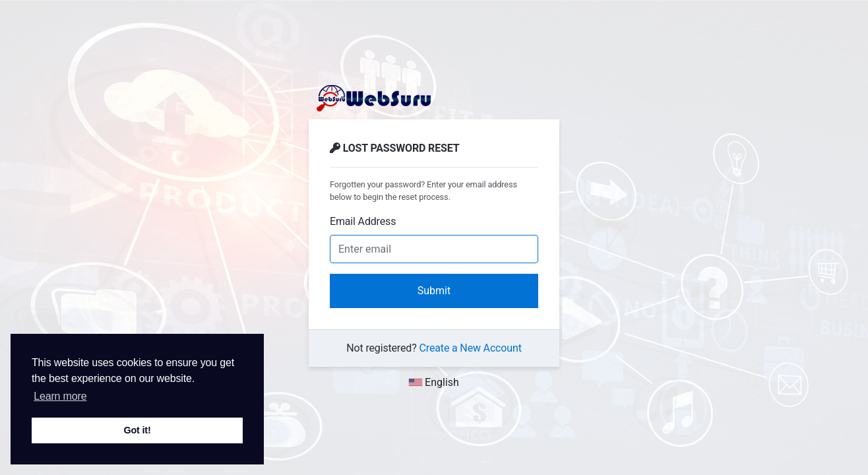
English (434, 382)
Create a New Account (471, 348)
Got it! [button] (137, 430)
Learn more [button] (60, 396)
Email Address (363, 221)
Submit (434, 291)
